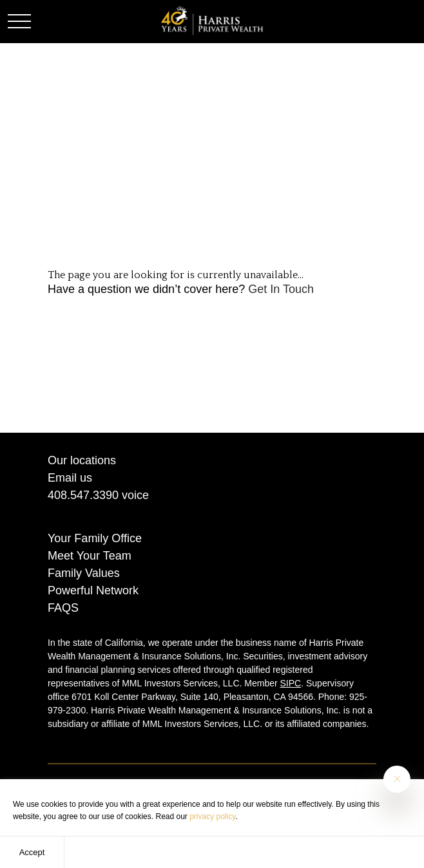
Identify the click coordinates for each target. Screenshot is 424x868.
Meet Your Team (90, 556)
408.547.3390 (83, 495)
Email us (70, 478)
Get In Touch (281, 289)
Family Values (84, 573)
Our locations (82, 460)
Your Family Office (95, 538)
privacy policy (212, 816)
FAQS (63, 608)
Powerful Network (93, 590)
